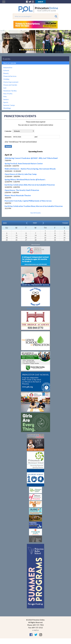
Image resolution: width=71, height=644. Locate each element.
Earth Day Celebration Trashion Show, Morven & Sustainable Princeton (34, 206)
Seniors (6, 99)
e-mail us (36, 630)
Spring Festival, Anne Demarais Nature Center (24, 163)
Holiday (6, 79)
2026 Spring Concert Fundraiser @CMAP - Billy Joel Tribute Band (31, 158)
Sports (6, 102)
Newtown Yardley (10, 91)
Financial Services (10, 76)
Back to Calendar (10, 63)
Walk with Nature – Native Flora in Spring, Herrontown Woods (30, 169)
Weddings (7, 108)
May (35, 223)
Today (65, 223)
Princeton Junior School (36, 309)
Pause (50, 50)
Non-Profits (8, 94)
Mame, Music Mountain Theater (18, 195)
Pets (5, 96)
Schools (6, 70)
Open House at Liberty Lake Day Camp (21, 174)
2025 (5, 223)
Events (7, 59)
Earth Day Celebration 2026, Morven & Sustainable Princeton (30, 185)
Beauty (6, 73)
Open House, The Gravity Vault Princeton (22, 190)
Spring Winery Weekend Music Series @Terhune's (25, 180)
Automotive (8, 67)
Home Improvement (11, 82)
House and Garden (10, 85)
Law (5, 88)
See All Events (36, 213)
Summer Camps (9, 105)
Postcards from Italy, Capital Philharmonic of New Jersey (28, 201)
